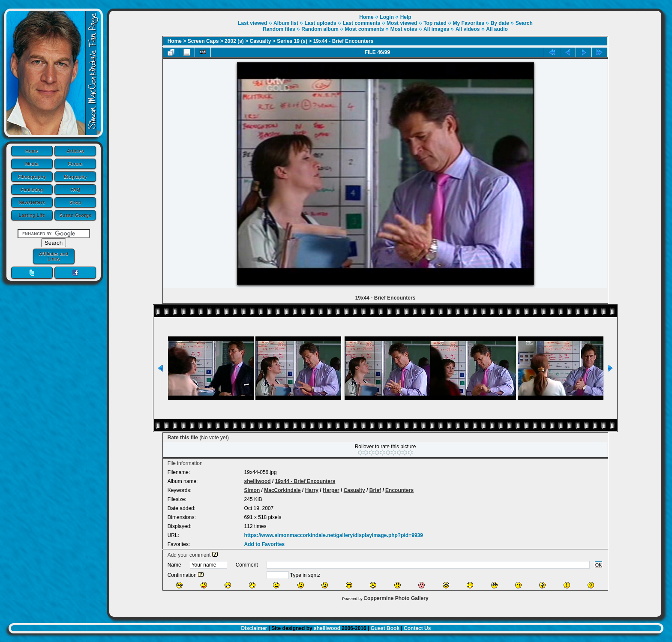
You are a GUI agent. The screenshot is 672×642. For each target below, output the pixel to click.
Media (32, 164)
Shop (75, 202)
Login (387, 17)
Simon (252, 490)
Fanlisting (32, 189)
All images (436, 29)
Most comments (364, 29)
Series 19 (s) (292, 41)
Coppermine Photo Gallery (396, 598)
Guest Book (385, 628)
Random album (320, 29)
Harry (312, 490)
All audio (497, 29)
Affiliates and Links (53, 256)
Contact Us (417, 628)
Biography (75, 177)
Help (406, 17)
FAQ (75, 189)
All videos (468, 29)
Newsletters (32, 202)
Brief (375, 490)
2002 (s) (234, 41)
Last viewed (252, 23)
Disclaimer (254, 628)
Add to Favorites (265, 544)
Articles (75, 151)
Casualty (261, 41)
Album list (286, 23)
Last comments (361, 23)
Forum (75, 164)
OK (599, 565)
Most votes (404, 29)
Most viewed (402, 23)
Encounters (399, 490)
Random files (279, 29)
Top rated (435, 23)
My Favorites (469, 23)
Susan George (75, 215)
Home (32, 151)
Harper (331, 490)
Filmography (32, 177)
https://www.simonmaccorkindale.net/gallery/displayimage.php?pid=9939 (334, 535)
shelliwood (258, 481)
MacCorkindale (282, 490)
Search (524, 23)
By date (500, 23)
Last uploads (321, 23)
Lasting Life (32, 215)
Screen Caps (203, 41)
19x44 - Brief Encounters (343, 41)
